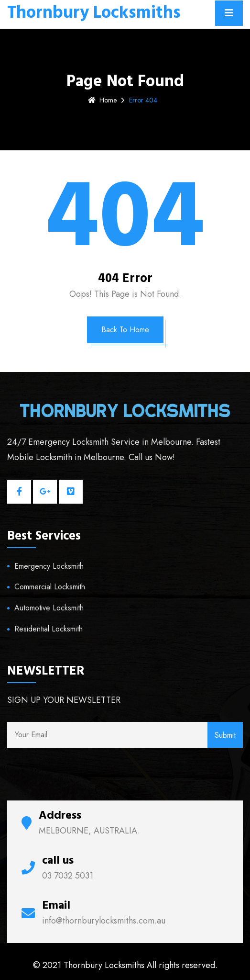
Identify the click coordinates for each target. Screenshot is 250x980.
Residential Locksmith (49, 629)
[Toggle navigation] (229, 13)
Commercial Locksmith (50, 587)
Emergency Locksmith (49, 566)
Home (102, 100)
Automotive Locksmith (49, 608)
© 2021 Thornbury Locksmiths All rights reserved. (125, 965)
